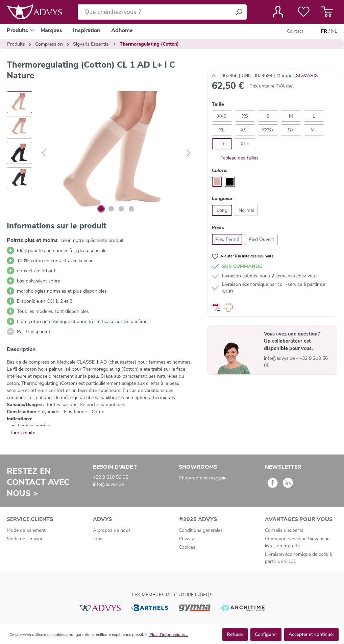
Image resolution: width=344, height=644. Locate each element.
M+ (314, 130)
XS (245, 116)
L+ (222, 144)
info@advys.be (280, 358)
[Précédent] (44, 153)
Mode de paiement (26, 530)
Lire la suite (23, 433)
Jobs (98, 539)
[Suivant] (189, 153)
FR (324, 31)
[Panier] (327, 12)
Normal (246, 210)
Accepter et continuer (311, 634)
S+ (291, 130)
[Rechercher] (239, 12)
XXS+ (268, 130)
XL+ (245, 144)
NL (334, 31)
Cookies (187, 547)
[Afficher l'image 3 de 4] (121, 209)
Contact (295, 31)
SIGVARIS (307, 76)
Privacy (186, 539)
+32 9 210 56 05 (110, 477)
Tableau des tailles (235, 158)
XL (222, 130)
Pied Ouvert (261, 239)
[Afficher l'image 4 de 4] (131, 209)
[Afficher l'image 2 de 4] (111, 209)
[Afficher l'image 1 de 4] (101, 209)
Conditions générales (201, 530)
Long (222, 210)
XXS (222, 116)
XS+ (245, 130)
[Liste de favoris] (304, 12)
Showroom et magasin (203, 478)
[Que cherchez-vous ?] (155, 12)
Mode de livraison (25, 539)
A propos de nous (112, 530)
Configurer (266, 634)
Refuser (235, 634)
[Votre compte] (278, 12)
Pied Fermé (227, 239)
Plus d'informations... (169, 635)
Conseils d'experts (284, 530)
